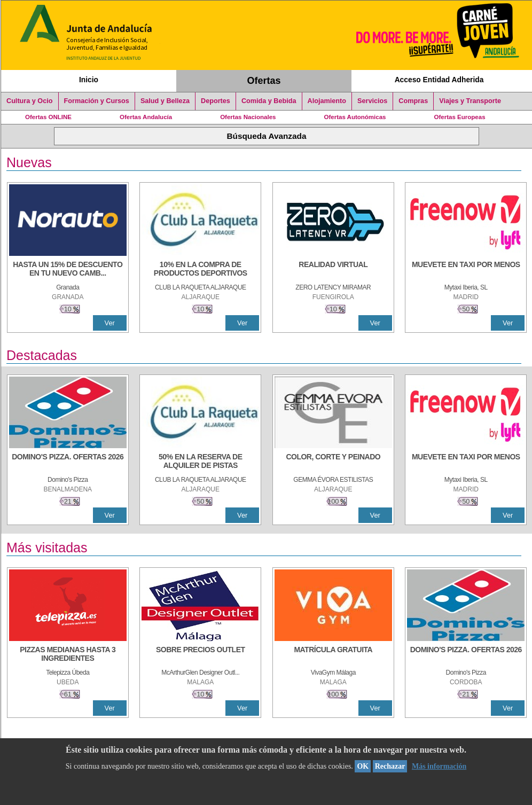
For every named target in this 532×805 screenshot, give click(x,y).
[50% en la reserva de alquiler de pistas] (200, 462)
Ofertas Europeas (460, 117)
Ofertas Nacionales (248, 117)
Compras (413, 101)
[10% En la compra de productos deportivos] (200, 270)
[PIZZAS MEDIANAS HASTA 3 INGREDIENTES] (68, 655)
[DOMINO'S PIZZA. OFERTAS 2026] (68, 462)
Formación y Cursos (97, 101)
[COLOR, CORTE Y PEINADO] (333, 462)
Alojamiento (327, 101)
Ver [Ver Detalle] (110, 323)
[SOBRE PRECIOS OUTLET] (200, 655)
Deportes (216, 101)
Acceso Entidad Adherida (439, 80)
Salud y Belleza (165, 101)
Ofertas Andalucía (146, 117)
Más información (439, 766)
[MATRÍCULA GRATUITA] (333, 655)
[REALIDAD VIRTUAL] (333, 270)
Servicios (372, 101)
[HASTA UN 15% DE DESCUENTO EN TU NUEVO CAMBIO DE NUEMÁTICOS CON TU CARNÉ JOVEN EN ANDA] (68, 270)
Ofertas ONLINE (48, 117)
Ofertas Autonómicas (355, 117)
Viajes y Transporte (470, 101)
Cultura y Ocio (30, 101)
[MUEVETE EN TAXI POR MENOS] (466, 270)
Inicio (89, 80)
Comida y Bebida (269, 101)
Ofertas (264, 81)
